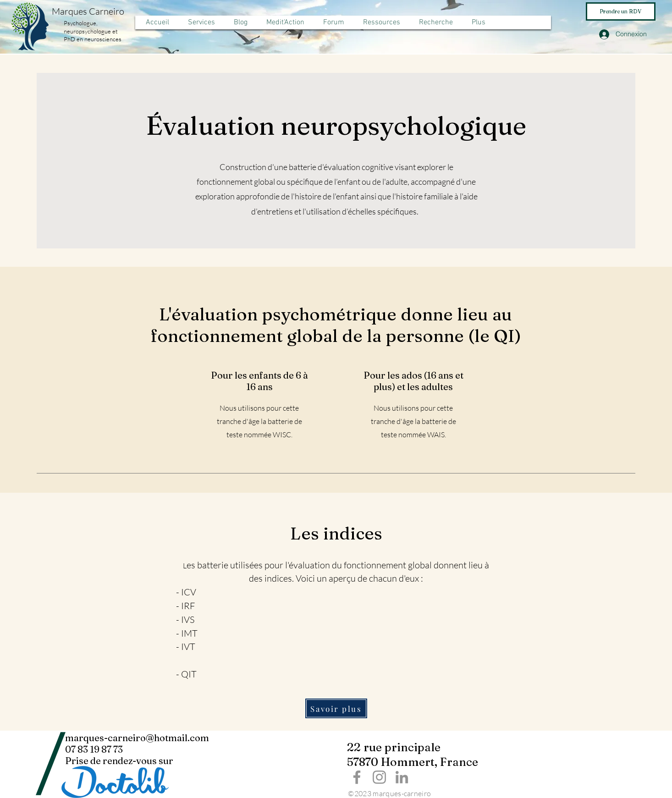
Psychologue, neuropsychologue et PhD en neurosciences (93, 31)
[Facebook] (357, 777)
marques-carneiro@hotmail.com (137, 738)
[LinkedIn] (402, 777)
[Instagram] (379, 777)
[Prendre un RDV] (621, 11)
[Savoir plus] (336, 708)
